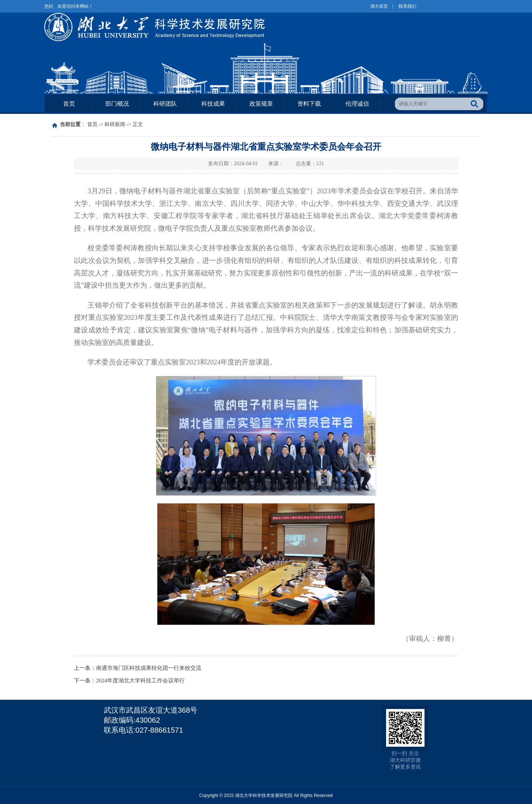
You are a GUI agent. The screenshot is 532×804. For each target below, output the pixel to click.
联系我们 (407, 6)
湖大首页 (379, 6)
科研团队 (165, 104)
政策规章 (261, 104)
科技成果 (213, 104)
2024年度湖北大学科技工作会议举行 (140, 681)
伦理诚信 (357, 104)
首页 (69, 104)
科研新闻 (115, 124)
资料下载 (309, 104)
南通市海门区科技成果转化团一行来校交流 (149, 668)
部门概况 (117, 104)
